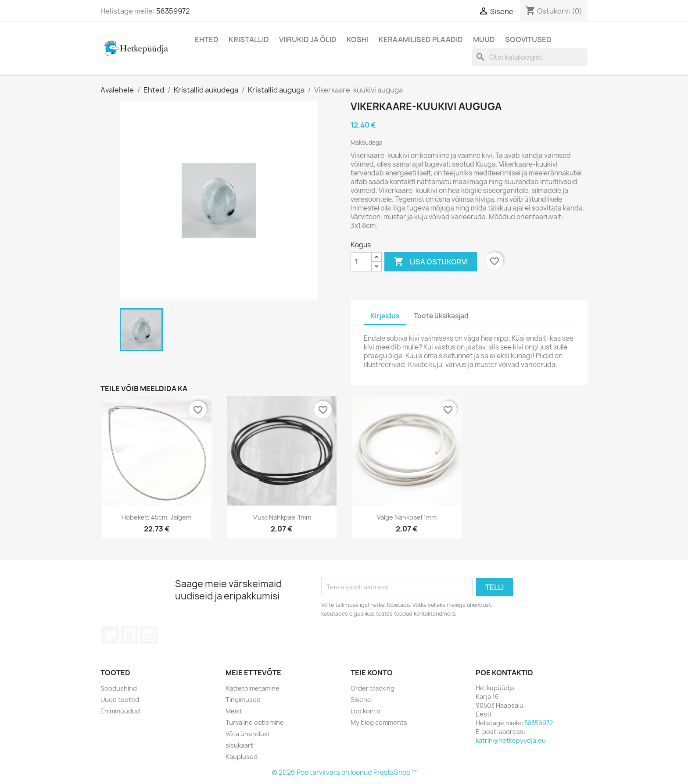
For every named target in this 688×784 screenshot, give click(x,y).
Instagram (149, 635)
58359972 (173, 11)
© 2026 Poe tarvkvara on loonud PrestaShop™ (344, 772)
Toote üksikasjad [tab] (441, 316)
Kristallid (249, 39)
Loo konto (365, 711)
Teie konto (372, 673)
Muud (484, 39)
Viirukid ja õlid (308, 39)
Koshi (358, 39)
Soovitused (528, 39)
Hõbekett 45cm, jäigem (156, 517)
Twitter (110, 635)
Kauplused (242, 757)
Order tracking (373, 688)
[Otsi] (530, 57)
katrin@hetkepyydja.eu (511, 740)
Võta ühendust (248, 734)
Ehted (207, 39)
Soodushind (119, 688)
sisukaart (239, 745)
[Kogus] (361, 262)
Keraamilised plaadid (421, 39)
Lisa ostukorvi (431, 262)
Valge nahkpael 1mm (407, 517)
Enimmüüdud (120, 711)
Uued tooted (120, 700)
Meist (234, 711)
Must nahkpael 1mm (282, 517)
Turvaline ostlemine (255, 722)
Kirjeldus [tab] (385, 316)
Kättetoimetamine (253, 688)
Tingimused (243, 700)
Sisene (361, 700)
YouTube (129, 635)
